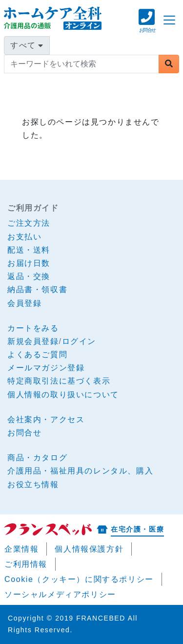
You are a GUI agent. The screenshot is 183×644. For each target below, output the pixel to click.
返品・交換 (29, 276)
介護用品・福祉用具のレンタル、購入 (80, 471)
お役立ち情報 (33, 484)
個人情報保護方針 (89, 549)
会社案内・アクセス (46, 419)
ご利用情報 (26, 564)
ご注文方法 (29, 223)
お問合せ (24, 433)
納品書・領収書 (37, 290)
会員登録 (24, 303)
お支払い (24, 237)
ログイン (79, 341)
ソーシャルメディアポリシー (60, 594)
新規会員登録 (33, 341)
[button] (147, 26)
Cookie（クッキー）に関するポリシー (79, 579)
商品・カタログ (37, 458)
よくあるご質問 (37, 354)
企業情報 (21, 549)
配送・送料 (29, 250)
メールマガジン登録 (46, 368)
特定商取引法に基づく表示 (59, 381)
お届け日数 (29, 263)
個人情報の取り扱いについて (63, 395)
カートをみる (33, 328)
